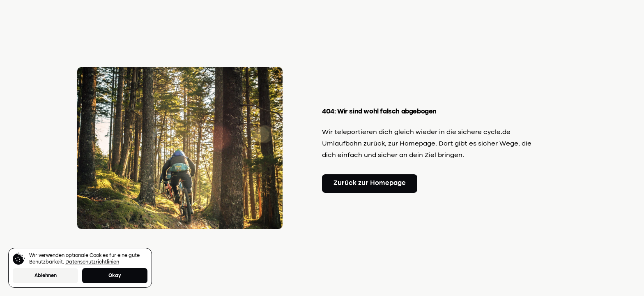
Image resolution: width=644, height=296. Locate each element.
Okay (115, 276)
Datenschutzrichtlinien (92, 262)
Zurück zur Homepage (370, 183)
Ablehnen (46, 276)
